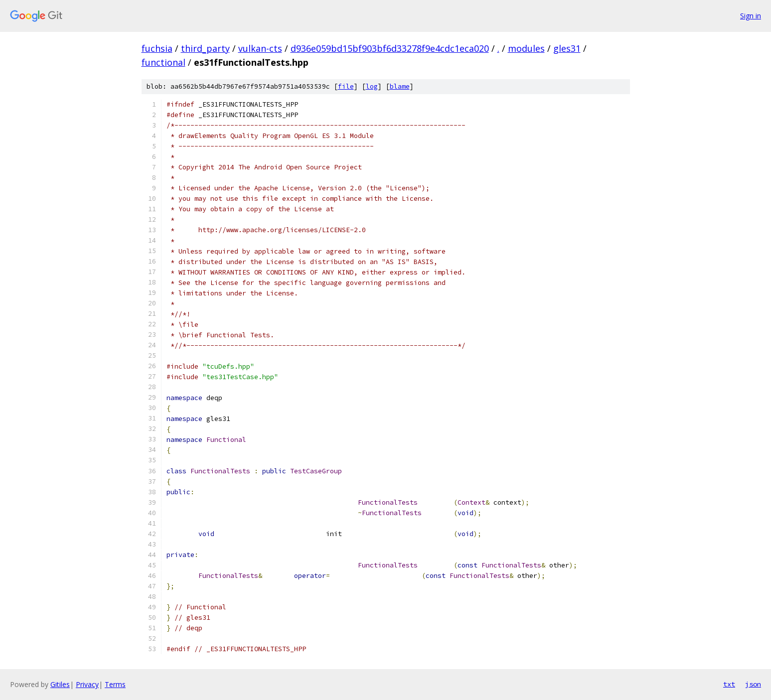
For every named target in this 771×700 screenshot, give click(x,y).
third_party (205, 48)
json (753, 684)
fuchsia (157, 48)
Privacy (87, 684)
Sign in (751, 16)
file (346, 86)
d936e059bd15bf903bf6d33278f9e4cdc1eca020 (390, 48)
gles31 (567, 48)
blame (400, 86)
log (372, 86)
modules (526, 48)
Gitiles (60, 684)
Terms (115, 684)
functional (163, 62)
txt (729, 684)
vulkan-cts (260, 48)
